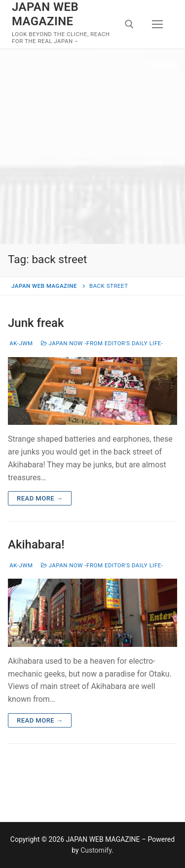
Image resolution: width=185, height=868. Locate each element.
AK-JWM (20, 343)
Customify (96, 850)
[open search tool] (129, 24)
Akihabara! (36, 545)
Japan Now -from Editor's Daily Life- (102, 343)
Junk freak (36, 323)
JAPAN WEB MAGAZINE (45, 14)
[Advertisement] (92, 146)
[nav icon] (157, 24)
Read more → (40, 498)
